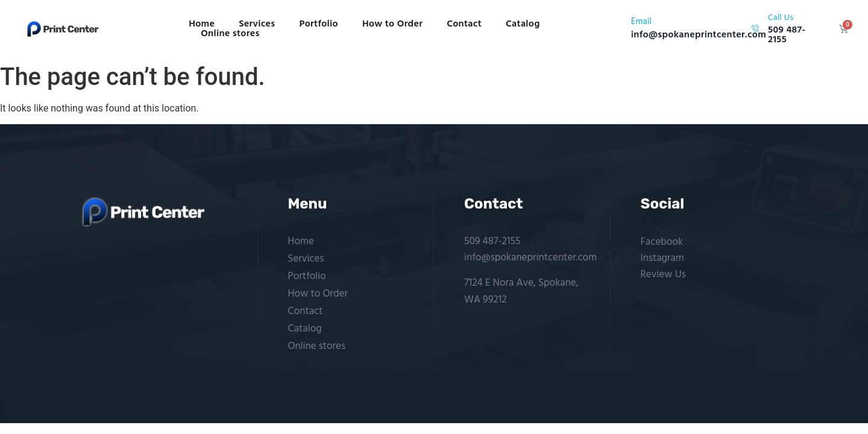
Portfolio (319, 24)
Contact (464, 24)
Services (257, 24)
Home (202, 24)
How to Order (392, 24)
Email (641, 22)
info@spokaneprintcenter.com (530, 258)
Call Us (781, 18)
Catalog (523, 24)
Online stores (230, 34)
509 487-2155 (492, 241)
